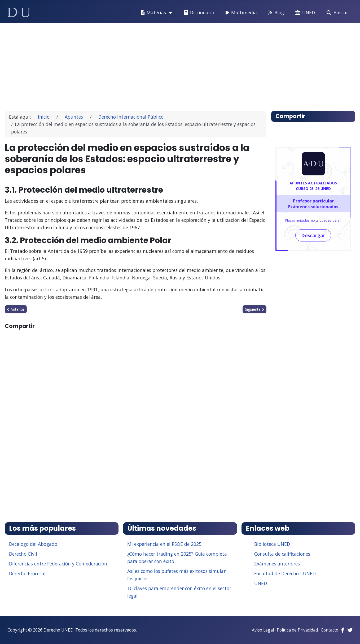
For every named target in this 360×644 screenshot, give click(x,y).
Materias (152, 13)
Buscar (336, 13)
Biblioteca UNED (272, 544)
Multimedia (240, 13)
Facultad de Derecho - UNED (285, 573)
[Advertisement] (168, 65)
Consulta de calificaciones (282, 554)
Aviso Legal (263, 630)
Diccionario (198, 13)
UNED (304, 13)
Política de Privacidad (297, 630)
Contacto (330, 630)
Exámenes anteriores (277, 564)
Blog (275, 13)
